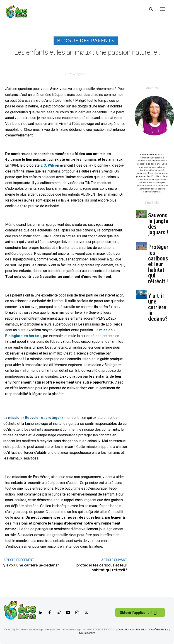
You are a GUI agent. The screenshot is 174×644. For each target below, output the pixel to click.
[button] (151, 10)
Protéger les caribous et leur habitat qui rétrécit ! (158, 264)
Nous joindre (87, 633)
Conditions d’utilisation (132, 629)
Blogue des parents (86, 41)
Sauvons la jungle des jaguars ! (158, 224)
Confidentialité (159, 629)
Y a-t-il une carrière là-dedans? (158, 307)
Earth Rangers (75, 74)
